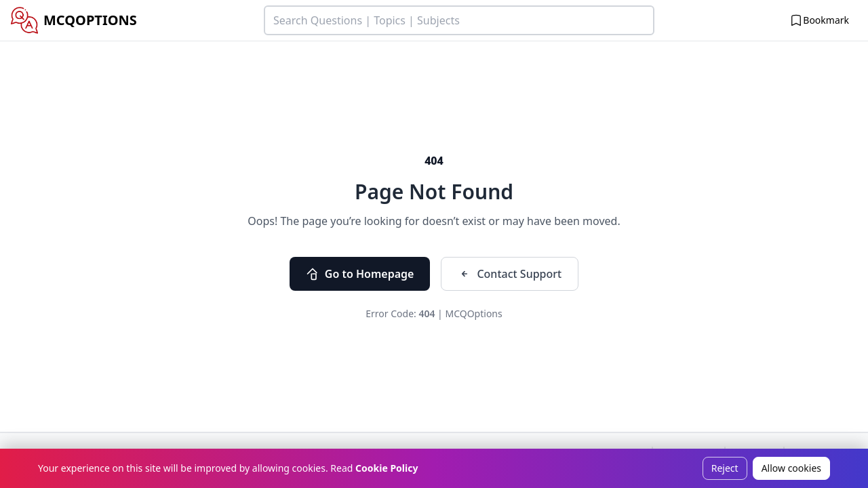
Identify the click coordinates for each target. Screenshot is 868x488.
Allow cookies (791, 468)
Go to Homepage (360, 274)
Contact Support (510, 274)
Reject (725, 468)
